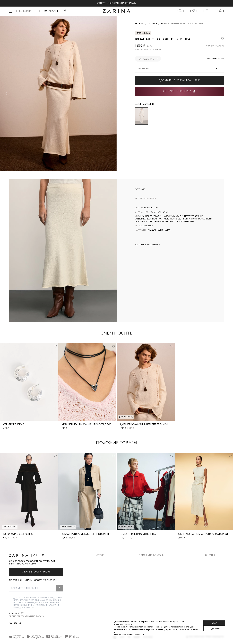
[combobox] (179, 69)
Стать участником (36, 572)
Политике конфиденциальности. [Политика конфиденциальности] (129, 635)
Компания (210, 555)
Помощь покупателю (151, 555)
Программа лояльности (152, 580)
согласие (22, 598)
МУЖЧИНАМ (49, 11)
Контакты (210, 573)
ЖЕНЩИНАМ (26, 11)
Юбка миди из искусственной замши (86, 534)
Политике (55, 605)
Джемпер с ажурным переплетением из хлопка (151, 425)
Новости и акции (214, 580)
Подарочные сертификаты (154, 586)
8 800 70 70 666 (17, 614)
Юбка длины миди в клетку (138, 534)
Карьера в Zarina (213, 567)
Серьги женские (13, 425)
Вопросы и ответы (150, 573)
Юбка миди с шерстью (18, 534)
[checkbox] (10, 598)
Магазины (209, 586)
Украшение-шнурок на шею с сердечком (88, 425)
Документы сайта (149, 593)
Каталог (99, 555)
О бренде (209, 560)
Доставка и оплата (150, 560)
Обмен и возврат (148, 567)
